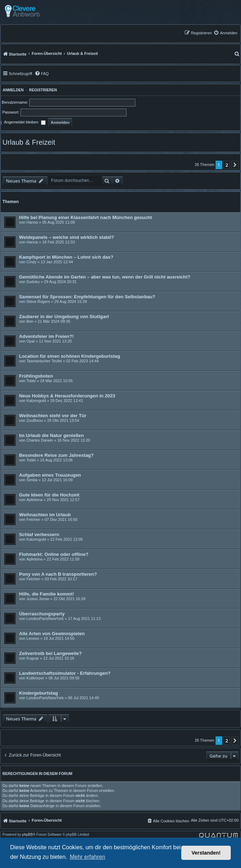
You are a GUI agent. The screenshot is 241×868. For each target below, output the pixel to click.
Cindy (31, 262)
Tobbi (31, 381)
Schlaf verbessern (39, 534)
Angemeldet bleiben (25, 123)
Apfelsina (34, 500)
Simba (32, 480)
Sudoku (33, 282)
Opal (31, 341)
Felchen (33, 519)
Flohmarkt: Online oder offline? (54, 554)
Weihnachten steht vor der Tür (53, 416)
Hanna (32, 222)
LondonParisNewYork (45, 619)
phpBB (28, 835)
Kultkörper (35, 678)
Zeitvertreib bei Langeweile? (50, 653)
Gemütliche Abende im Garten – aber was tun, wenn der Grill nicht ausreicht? (105, 277)
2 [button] (227, 165)
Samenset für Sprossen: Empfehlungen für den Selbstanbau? (87, 297)
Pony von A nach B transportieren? (58, 574)
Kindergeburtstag (39, 693)
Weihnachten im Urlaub (45, 515)
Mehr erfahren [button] (87, 857)
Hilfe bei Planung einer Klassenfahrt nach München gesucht (86, 217)
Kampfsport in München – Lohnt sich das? (66, 257)
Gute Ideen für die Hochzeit (49, 495)
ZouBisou (35, 420)
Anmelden (12, 90)
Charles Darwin (40, 440)
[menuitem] (225, 33)
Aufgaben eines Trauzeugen (50, 475)
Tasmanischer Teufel (44, 361)
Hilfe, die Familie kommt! (46, 594)
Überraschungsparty (42, 614)
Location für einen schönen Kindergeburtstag (70, 356)
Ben (30, 321)
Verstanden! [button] (206, 853)
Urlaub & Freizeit (29, 142)
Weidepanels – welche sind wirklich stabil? (67, 237)
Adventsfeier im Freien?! (46, 336)
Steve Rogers (38, 301)
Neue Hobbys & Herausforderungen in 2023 (67, 396)
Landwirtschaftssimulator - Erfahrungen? (65, 673)
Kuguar (33, 658)
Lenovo (33, 638)
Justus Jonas (38, 599)
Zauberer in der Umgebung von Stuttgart (64, 317)
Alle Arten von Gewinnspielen (52, 634)
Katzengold (36, 401)
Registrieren (43, 90)
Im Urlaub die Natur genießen (51, 435)
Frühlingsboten (36, 376)
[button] (235, 165)
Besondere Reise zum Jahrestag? (56, 455)
